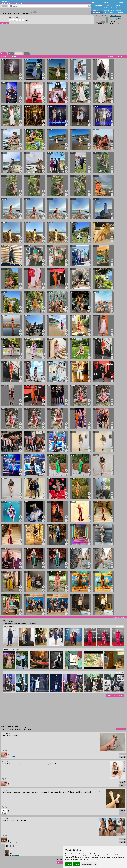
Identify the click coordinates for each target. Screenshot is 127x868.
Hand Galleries (109, 13)
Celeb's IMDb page (115, 16)
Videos (94, 8)
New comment (121, 729)
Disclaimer (119, 10)
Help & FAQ (119, 3)
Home (96, 3)
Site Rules (107, 3)
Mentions (95, 10)
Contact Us (119, 13)
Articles (107, 5)
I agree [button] (69, 864)
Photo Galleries (97, 5)
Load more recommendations (115, 696)
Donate (118, 5)
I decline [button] (76, 864)
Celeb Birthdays (109, 10)
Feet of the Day (109, 8)
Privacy (118, 8)
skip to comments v (119, 617)
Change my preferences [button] (89, 864)
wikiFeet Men (96, 13)
